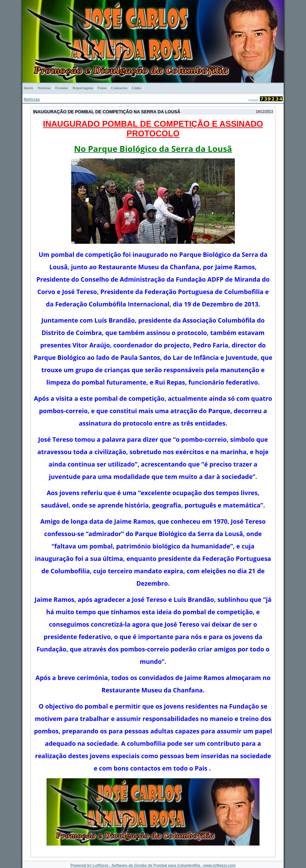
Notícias (32, 100)
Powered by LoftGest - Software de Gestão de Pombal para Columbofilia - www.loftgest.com (153, 865)
